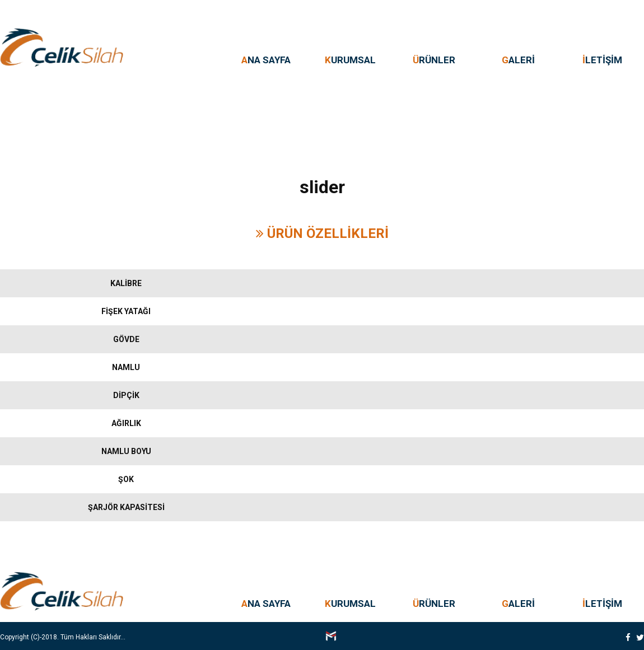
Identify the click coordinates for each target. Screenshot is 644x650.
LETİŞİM (602, 60)
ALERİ (518, 60)
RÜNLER (434, 60)
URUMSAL (350, 60)
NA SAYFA (266, 60)
